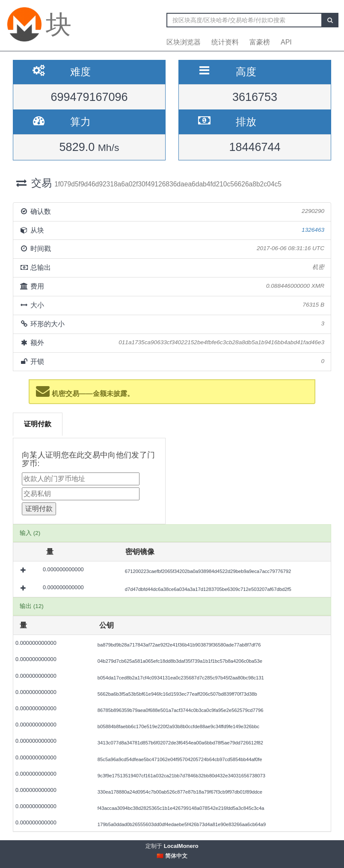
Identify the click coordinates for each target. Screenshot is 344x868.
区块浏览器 (184, 42)
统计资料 (225, 42)
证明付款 (38, 424)
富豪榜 (260, 42)
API (286, 42)
